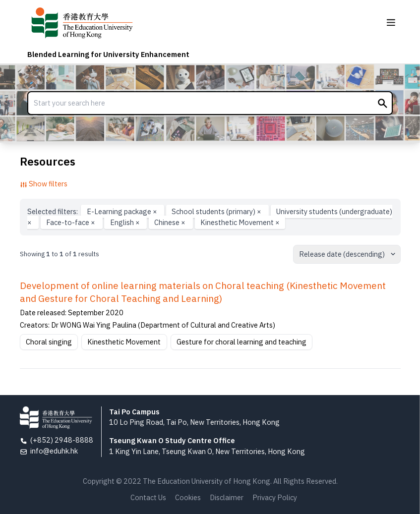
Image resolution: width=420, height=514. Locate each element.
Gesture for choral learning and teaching (241, 342)
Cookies (188, 497)
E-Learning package (123, 211)
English (126, 222)
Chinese (171, 222)
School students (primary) (217, 211)
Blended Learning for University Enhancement (108, 54)
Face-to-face (71, 222)
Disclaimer (227, 497)
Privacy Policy (275, 497)
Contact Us (148, 497)
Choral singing (49, 342)
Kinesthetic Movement (240, 222)
